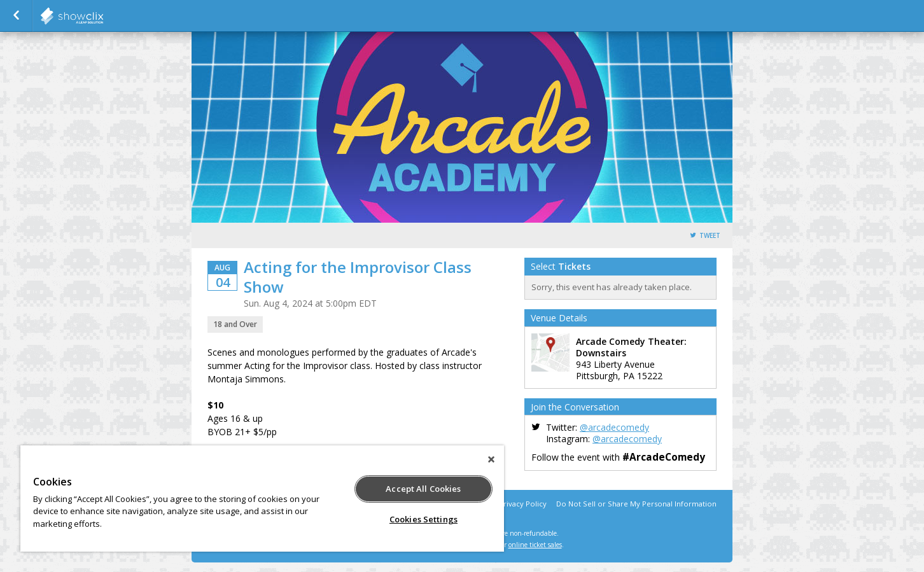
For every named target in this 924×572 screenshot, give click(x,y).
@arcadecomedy (614, 427)
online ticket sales (535, 545)
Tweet (710, 236)
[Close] (491, 459)
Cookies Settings (423, 519)
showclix (103, 16)
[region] (262, 499)
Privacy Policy (523, 504)
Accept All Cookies (423, 489)
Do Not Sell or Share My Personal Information (636, 504)
